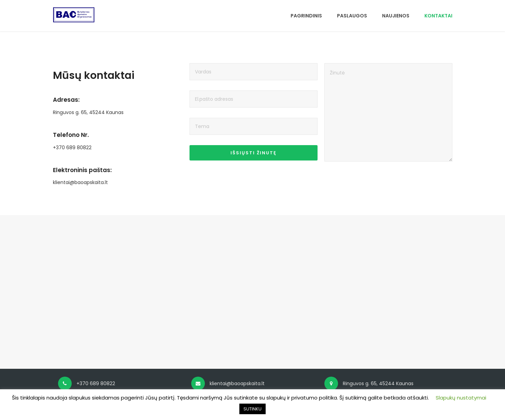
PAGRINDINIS (306, 16)
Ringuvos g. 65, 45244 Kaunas (88, 112)
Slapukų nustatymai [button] (461, 398)
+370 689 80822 (72, 148)
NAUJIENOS (396, 16)
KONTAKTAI (438, 16)
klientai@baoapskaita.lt (80, 182)
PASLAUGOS (352, 16)
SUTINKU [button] (252, 409)
